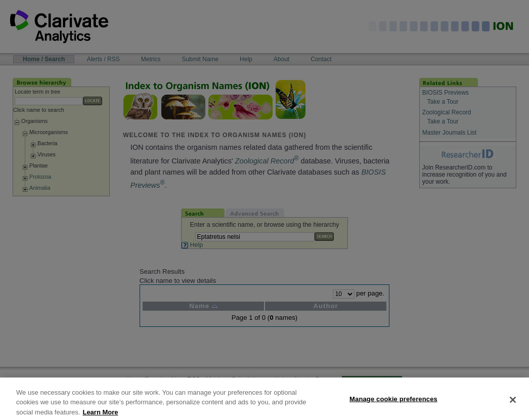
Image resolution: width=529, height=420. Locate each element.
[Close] (513, 407)
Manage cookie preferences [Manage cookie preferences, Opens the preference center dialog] (393, 406)
